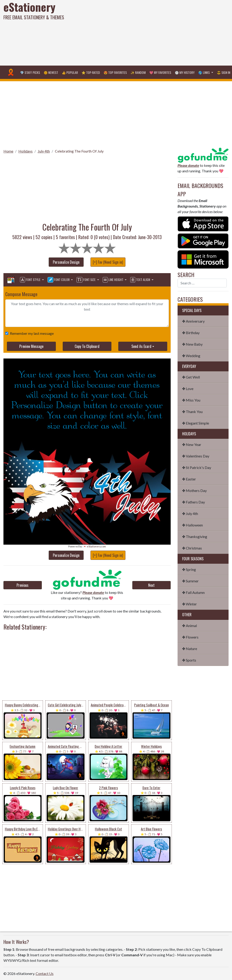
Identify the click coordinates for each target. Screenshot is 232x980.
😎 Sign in (224, 72)
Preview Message (31, 346)
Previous (23, 585)
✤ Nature (190, 649)
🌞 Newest (51, 72)
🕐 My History (185, 72)
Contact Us (45, 973)
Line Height (113, 280)
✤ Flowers (190, 637)
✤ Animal (190, 626)
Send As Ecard (141, 346)
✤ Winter (190, 604)
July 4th (44, 151)
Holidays (25, 151)
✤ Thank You (192, 412)
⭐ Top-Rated (91, 72)
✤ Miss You (191, 400)
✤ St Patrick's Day (197, 467)
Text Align (140, 280)
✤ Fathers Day (194, 502)
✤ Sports (189, 660)
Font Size (86, 280)
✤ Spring (189, 569)
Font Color (59, 280)
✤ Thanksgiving (195, 536)
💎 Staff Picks (30, 72)
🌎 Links (204, 72)
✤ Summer (190, 581)
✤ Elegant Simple (196, 423)
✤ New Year (192, 444)
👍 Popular (70, 72)
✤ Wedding (191, 356)
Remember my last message (31, 333)
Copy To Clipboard (87, 346)
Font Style (31, 280)
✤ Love (188, 389)
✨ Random (138, 72)
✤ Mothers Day (194, 490)
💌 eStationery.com (95, 546)
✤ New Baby (192, 344)
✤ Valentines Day (196, 456)
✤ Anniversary (193, 321)
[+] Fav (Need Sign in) (108, 262)
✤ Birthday (191, 333)
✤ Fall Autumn (193, 592)
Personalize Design (66, 262)
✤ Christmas (192, 548)
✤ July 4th (190, 513)
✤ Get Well (191, 377)
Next (151, 585)
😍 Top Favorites (115, 72)
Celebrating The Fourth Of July (79, 151)
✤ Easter (189, 479)
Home (8, 151)
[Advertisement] (156, 32)
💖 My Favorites (160, 72)
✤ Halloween (192, 525)
